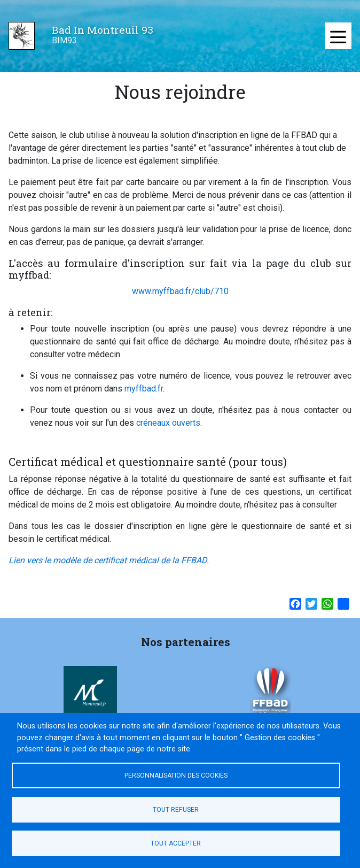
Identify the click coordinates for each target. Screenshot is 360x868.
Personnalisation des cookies (176, 775)
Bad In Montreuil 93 (103, 30)
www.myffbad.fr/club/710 (180, 291)
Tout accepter (176, 843)
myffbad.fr (144, 389)
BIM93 (64, 40)
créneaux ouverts (168, 423)
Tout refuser (176, 810)
